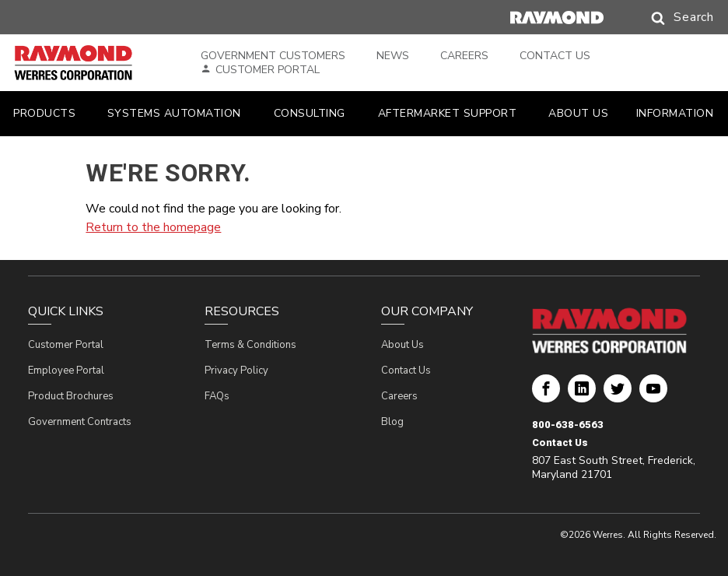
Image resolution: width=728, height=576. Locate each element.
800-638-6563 (568, 425)
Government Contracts (80, 422)
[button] (667, 18)
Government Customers (273, 56)
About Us (402, 345)
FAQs (217, 396)
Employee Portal (66, 371)
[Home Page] (92, 63)
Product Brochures (71, 396)
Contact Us (555, 56)
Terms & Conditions (250, 345)
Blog (392, 422)
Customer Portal (268, 70)
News (393, 56)
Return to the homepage (153, 227)
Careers (464, 56)
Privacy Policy (236, 371)
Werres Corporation (546, 395)
